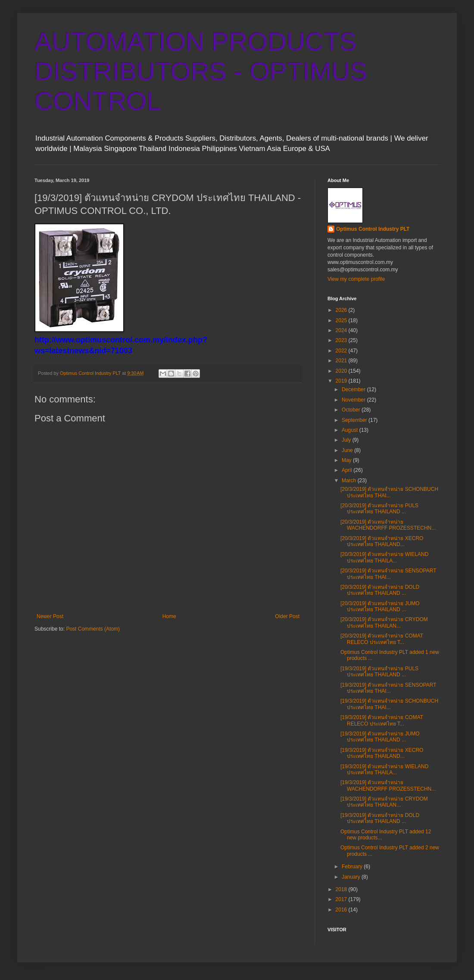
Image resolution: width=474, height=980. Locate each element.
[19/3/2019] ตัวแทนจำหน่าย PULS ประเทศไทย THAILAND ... (379, 672)
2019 (342, 381)
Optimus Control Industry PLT (373, 229)
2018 (342, 889)
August (351, 430)
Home (169, 616)
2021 (342, 361)
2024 (342, 330)
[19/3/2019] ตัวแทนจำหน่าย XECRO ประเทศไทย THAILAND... (382, 753)
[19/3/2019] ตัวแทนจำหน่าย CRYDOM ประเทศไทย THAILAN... (384, 802)
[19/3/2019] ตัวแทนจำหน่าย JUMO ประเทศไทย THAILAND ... (380, 737)
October (352, 410)
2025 (342, 320)
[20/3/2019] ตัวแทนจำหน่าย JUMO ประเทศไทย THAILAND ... (380, 606)
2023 (342, 340)
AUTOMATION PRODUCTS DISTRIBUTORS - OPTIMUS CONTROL (201, 71)
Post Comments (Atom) (93, 629)
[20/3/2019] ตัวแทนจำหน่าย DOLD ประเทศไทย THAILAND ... (380, 590)
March (350, 481)
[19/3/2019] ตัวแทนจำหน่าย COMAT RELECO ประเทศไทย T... (382, 720)
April (348, 470)
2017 (342, 899)
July (347, 440)
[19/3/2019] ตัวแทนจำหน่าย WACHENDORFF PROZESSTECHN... (388, 785)
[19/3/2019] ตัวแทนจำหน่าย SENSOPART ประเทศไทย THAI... (388, 688)
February (353, 867)
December (354, 389)
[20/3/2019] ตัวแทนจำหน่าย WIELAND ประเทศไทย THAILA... (384, 557)
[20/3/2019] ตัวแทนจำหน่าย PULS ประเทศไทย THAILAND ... (379, 509)
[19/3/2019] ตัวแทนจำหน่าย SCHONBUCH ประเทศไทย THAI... (389, 704)
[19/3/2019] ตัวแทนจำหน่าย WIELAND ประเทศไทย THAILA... (384, 770)
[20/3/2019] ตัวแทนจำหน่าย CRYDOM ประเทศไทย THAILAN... (384, 622)
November (354, 400)
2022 (342, 351)
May (347, 460)
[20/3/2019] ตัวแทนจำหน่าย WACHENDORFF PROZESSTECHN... (388, 525)
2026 (342, 310)
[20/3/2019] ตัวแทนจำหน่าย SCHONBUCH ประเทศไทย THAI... (389, 492)
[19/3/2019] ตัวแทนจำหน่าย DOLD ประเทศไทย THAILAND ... (380, 818)
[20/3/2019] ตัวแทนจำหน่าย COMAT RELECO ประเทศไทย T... (382, 639)
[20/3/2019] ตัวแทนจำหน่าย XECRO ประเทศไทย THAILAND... (382, 541)
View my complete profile (356, 279)
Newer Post (50, 616)
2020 (342, 371)
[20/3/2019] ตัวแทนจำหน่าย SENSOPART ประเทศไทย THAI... (388, 574)
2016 (342, 910)
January (352, 877)
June (348, 450)
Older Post (287, 616)
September (355, 420)
